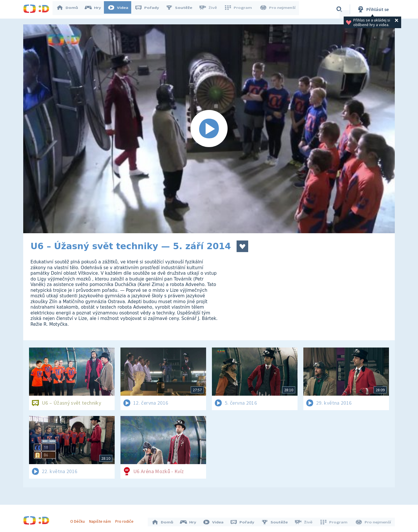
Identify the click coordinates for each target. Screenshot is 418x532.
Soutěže (182, 9)
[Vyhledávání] (339, 9)
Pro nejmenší (278, 9)
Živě (210, 9)
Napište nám (101, 520)
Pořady (150, 9)
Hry (96, 9)
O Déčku (79, 520)
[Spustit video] (209, 129)
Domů (70, 9)
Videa (121, 9)
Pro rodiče (126, 520)
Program (240, 9)
